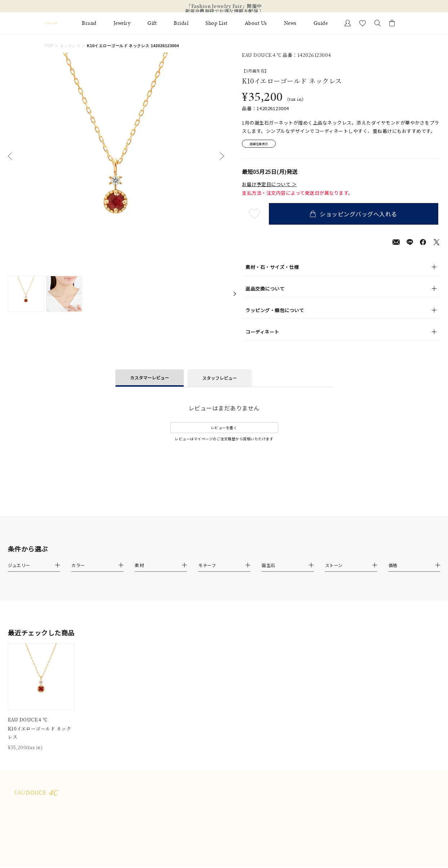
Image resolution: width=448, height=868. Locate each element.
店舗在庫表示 (262, 145)
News (290, 23)
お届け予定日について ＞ (269, 186)
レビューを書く (224, 429)
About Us (256, 23)
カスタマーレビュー (150, 379)
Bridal (181, 23)
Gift (152, 23)
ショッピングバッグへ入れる (355, 215)
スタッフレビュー (219, 380)
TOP (49, 46)
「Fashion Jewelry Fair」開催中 (224, 6)
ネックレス (70, 46)
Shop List (217, 23)
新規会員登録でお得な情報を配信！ (224, 11)
